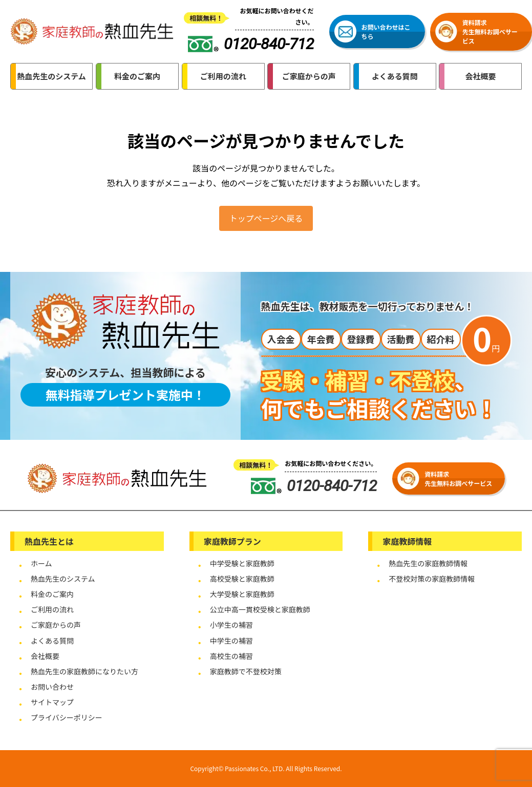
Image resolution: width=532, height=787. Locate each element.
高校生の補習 (231, 656)
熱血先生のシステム (63, 579)
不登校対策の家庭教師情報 (432, 579)
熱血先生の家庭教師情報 (428, 563)
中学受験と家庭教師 (242, 563)
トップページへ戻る (266, 218)
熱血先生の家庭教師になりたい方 (84, 671)
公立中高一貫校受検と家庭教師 (260, 609)
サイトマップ (52, 702)
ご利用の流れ (52, 609)
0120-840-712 (314, 486)
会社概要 (45, 656)
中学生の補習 (231, 641)
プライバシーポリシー (67, 717)
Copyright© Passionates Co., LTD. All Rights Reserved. (266, 768)
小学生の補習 (231, 625)
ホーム (41, 563)
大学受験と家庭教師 (242, 594)
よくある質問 (52, 641)
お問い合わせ (52, 687)
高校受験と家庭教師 (242, 579)
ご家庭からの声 (56, 625)
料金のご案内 (52, 594)
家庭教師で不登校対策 (246, 671)
